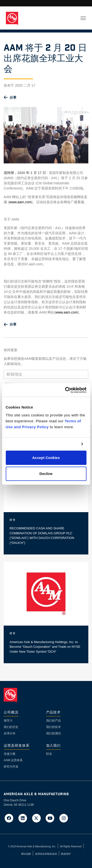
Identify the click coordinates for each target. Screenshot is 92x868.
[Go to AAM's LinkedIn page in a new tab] (24, 818)
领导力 (8, 721)
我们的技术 (53, 727)
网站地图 (26, 854)
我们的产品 (53, 721)
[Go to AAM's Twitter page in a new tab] (38, 818)
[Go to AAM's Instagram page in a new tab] (64, 818)
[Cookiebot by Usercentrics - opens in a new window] (66, 390)
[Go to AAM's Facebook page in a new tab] (11, 818)
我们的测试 (53, 733)
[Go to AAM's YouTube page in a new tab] (52, 818)
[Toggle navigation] (83, 18)
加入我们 (53, 746)
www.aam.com (20, 202)
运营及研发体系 (17, 746)
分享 (13, 97)
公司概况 (11, 713)
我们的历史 (11, 727)
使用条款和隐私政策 (46, 854)
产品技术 (53, 713)
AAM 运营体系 (13, 760)
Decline (46, 474)
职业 (49, 754)
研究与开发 (11, 767)
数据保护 (66, 854)
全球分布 (10, 733)
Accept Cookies (46, 458)
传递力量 (10, 754)
